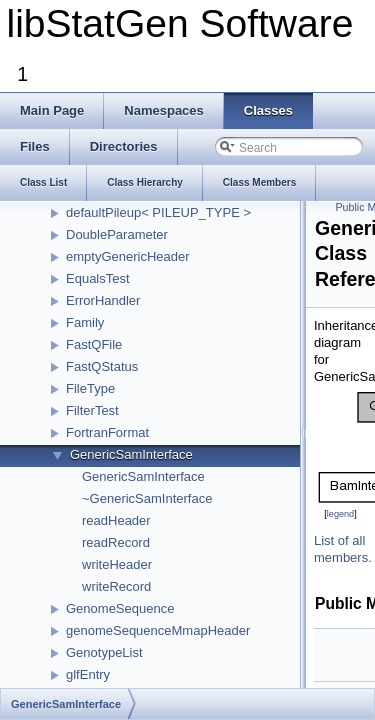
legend (340, 514)
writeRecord (116, 586)
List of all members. (343, 549)
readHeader (116, 520)
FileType (90, 388)
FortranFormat (107, 432)
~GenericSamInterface (147, 498)
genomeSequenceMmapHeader (158, 630)
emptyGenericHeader (128, 256)
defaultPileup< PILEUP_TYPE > (158, 212)
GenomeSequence (120, 608)
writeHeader (117, 564)
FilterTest (92, 410)
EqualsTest (98, 278)
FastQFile (94, 344)
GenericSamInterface (131, 454)
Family (85, 322)
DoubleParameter (117, 234)
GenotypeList (104, 652)
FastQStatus (102, 366)
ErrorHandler (103, 300)
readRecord (116, 542)
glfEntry (88, 674)
